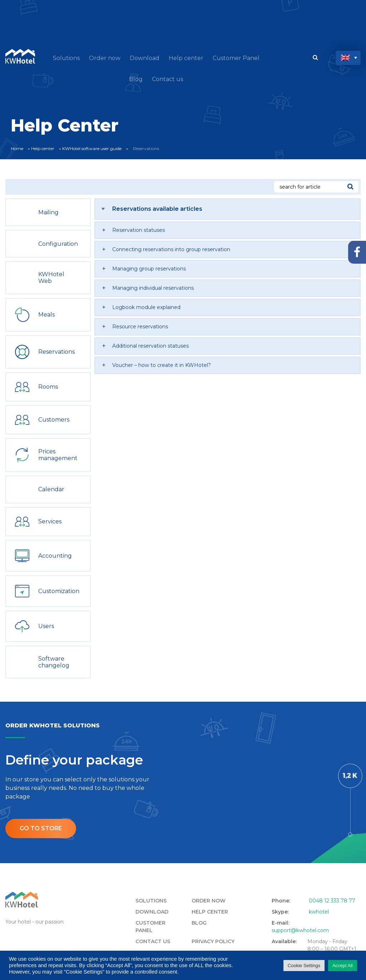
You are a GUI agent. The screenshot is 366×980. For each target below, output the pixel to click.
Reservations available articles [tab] (157, 209)
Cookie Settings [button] (304, 966)
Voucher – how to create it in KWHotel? (162, 365)
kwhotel (319, 912)
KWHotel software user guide (92, 148)
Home (17, 148)
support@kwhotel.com (300, 930)
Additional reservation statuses (150, 346)
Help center (43, 148)
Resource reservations (140, 327)
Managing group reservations (149, 269)
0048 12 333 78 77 (332, 901)
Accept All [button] (343, 966)
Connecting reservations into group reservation (171, 249)
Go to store (41, 828)
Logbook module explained (146, 307)
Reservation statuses (139, 230)
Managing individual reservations (153, 288)
